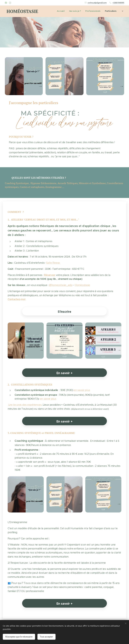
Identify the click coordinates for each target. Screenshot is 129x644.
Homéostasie (82, 285)
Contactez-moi (17, 299)
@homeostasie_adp (61, 285)
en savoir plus (82, 390)
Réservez (50, 275)
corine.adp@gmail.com (97, 3)
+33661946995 (118, 3)
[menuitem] (103, 11)
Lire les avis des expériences (25, 405)
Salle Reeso (53, 263)
